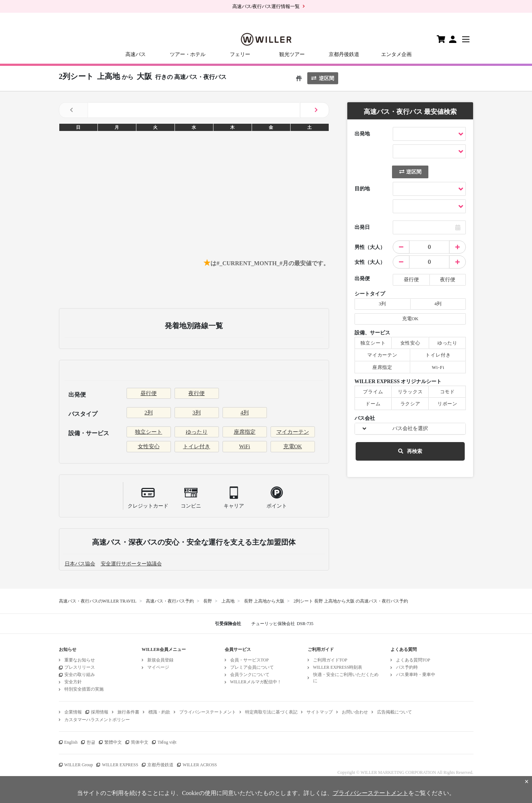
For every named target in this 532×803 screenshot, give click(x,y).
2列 (149, 413)
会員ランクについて (250, 675)
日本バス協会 (80, 564)
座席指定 (245, 432)
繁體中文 (113, 742)
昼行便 (149, 393)
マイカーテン (293, 432)
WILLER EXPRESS (120, 765)
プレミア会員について (252, 667)
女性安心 (149, 446)
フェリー (240, 54)
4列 (245, 413)
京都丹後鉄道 (344, 54)
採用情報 (100, 712)
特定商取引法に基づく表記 (271, 712)
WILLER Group (79, 765)
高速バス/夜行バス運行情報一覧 (266, 6)
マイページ (158, 667)
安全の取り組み (80, 675)
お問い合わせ (355, 712)
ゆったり (197, 432)
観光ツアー (292, 54)
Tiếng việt (167, 742)
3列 (197, 413)
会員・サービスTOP (249, 660)
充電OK (293, 446)
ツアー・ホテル (188, 54)
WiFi (244, 446)
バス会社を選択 (410, 428)
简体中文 (140, 742)
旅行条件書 (128, 712)
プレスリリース (80, 667)
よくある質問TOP (413, 660)
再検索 (410, 451)
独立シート (149, 432)
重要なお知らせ (80, 660)
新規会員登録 (160, 660)
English (71, 742)
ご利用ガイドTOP (330, 660)
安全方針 (73, 682)
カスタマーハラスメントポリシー (97, 720)
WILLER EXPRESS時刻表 (338, 667)
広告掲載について (395, 712)
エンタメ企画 (396, 54)
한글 (91, 742)
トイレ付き (197, 446)
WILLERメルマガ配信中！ (256, 682)
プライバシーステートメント (208, 712)
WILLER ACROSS (200, 765)
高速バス (136, 54)
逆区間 (323, 78)
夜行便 (197, 393)
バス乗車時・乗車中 (416, 675)
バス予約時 (407, 667)
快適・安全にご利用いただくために (346, 678)
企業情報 (73, 712)
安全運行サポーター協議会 (131, 564)
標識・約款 (159, 712)
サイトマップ (320, 712)
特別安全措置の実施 (84, 689)
